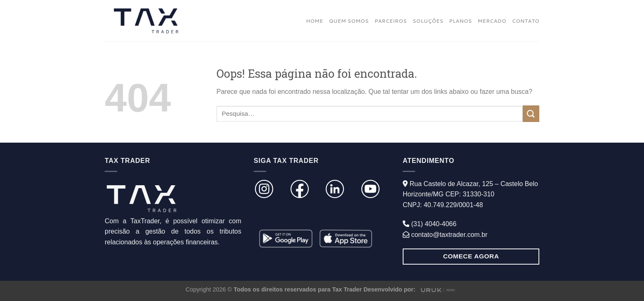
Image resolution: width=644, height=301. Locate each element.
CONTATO (526, 21)
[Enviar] (531, 113)
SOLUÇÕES (428, 21)
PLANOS (460, 21)
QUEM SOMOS (349, 21)
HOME (314, 21)
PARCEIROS (391, 21)
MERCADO (492, 21)
